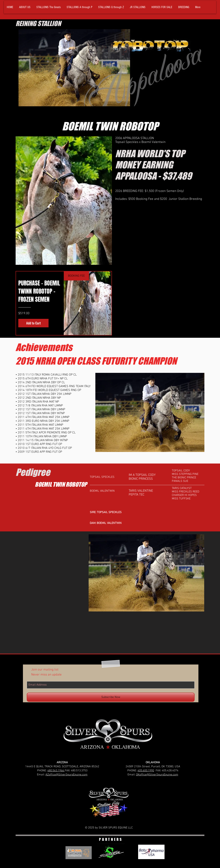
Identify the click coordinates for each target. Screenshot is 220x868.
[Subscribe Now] (111, 697)
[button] (48, 7)
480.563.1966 (56, 771)
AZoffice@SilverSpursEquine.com (66, 775)
